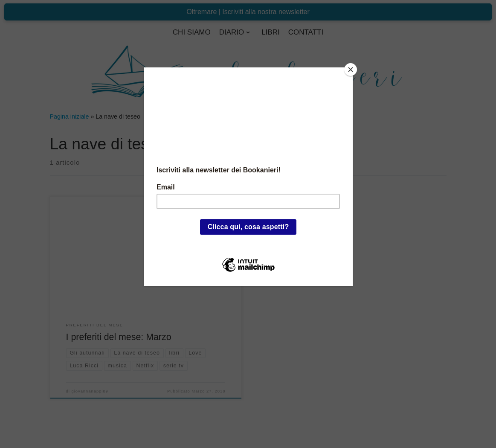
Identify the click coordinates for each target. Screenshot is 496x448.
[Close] (351, 70)
